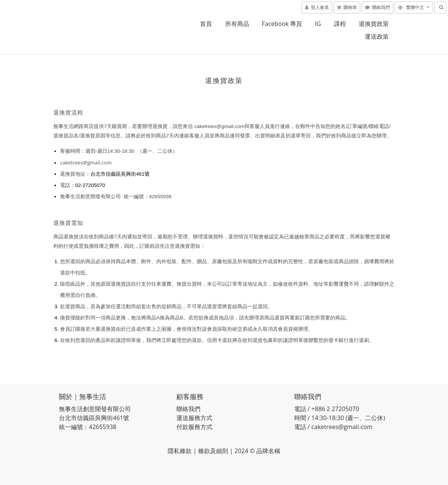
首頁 (206, 24)
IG (318, 24)
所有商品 (237, 24)
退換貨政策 (374, 24)
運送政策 (377, 36)
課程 (340, 24)
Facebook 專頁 (282, 24)
